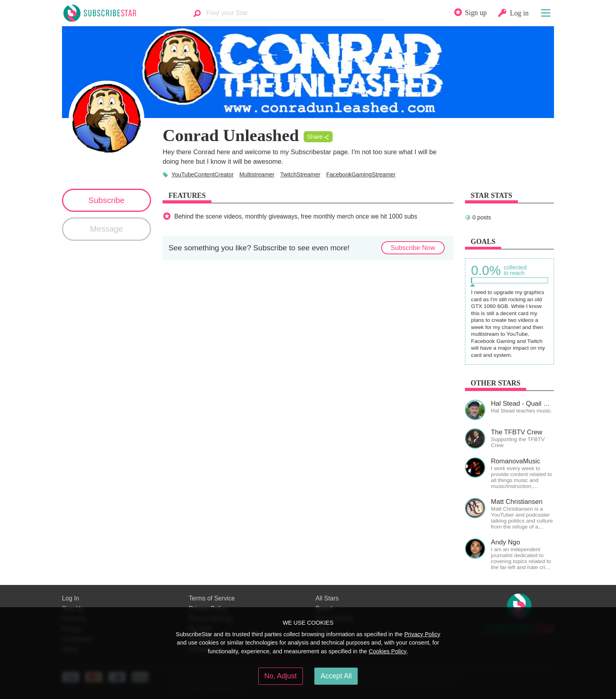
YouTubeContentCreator (202, 174)
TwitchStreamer (300, 174)
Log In (71, 598)
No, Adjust (280, 676)
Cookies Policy (388, 651)
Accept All (336, 676)
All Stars (327, 598)
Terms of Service (212, 598)
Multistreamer (257, 174)
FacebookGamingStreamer (361, 174)
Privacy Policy (422, 634)
